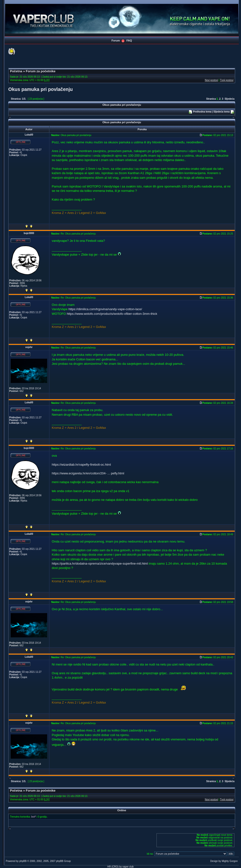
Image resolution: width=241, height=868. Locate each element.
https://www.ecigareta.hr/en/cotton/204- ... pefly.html (88, 473)
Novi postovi (211, 80)
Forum (116, 41)
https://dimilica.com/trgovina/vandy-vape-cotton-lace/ (105, 309)
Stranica (211, 99)
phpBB (23, 861)
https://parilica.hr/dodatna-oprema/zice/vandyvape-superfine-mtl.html (100, 564)
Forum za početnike (41, 71)
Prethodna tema (202, 112)
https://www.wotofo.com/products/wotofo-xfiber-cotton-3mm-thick (112, 314)
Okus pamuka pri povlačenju (41, 89)
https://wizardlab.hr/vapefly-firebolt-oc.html (81, 465)
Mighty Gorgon (230, 861)
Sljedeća (229, 99)
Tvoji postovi (227, 80)
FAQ (129, 41)
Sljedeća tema (222, 112)
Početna (16, 71)
